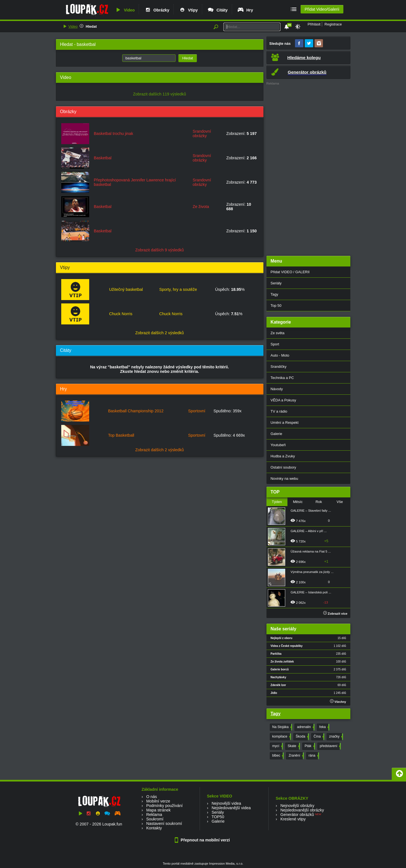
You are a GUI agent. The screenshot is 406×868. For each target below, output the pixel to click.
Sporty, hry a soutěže (178, 289)
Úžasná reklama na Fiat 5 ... (311, 551)
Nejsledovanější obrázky (302, 810)
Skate (293, 746)
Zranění (296, 756)
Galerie (277, 434)
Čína (318, 737)
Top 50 (276, 306)
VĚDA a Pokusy (283, 400)
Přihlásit (314, 24)
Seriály (276, 283)
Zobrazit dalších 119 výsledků (160, 94)
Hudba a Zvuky (283, 456)
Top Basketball (121, 435)
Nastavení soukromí (164, 823)
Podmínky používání (164, 806)
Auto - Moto (280, 355)
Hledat (91, 26)
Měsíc (298, 502)
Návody (277, 389)
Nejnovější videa (226, 803)
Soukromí (155, 819)
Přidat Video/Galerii (322, 9)
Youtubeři (278, 445)
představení (330, 746)
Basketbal (103, 158)
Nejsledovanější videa (231, 808)
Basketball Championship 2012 (136, 411)
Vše (340, 502)
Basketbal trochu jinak (114, 134)
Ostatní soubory (283, 467)
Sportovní (197, 411)
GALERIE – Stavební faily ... (311, 511)
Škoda (302, 737)
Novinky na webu (285, 479)
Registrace (333, 24)
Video (125, 10)
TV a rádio (279, 411)
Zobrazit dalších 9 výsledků (160, 250)
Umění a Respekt (285, 423)
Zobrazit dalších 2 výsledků (160, 333)
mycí (277, 746)
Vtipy (188, 10)
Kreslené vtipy (293, 819)
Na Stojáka (282, 727)
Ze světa (278, 333)
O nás (152, 797)
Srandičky (279, 367)
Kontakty (154, 828)
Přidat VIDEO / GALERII (290, 272)
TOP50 (218, 817)
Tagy (274, 294)
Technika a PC (282, 378)
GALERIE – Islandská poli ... (311, 592)
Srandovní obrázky (202, 134)
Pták (309, 746)
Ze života (201, 207)
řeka (324, 727)
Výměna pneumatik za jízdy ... (312, 572)
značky (336, 737)
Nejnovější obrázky (298, 806)
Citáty (217, 10)
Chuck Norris (121, 314)
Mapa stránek (158, 810)
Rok (319, 502)
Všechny (338, 701)
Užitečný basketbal (126, 289)
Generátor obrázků (297, 815)
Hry (245, 10)
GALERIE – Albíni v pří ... (309, 531)
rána (313, 756)
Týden (277, 502)
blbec (278, 756)
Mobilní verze (158, 801)
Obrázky (157, 10)
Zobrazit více (335, 614)
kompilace (281, 737)
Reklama (154, 815)
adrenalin (305, 727)
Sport (275, 344)
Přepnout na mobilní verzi (203, 840)
